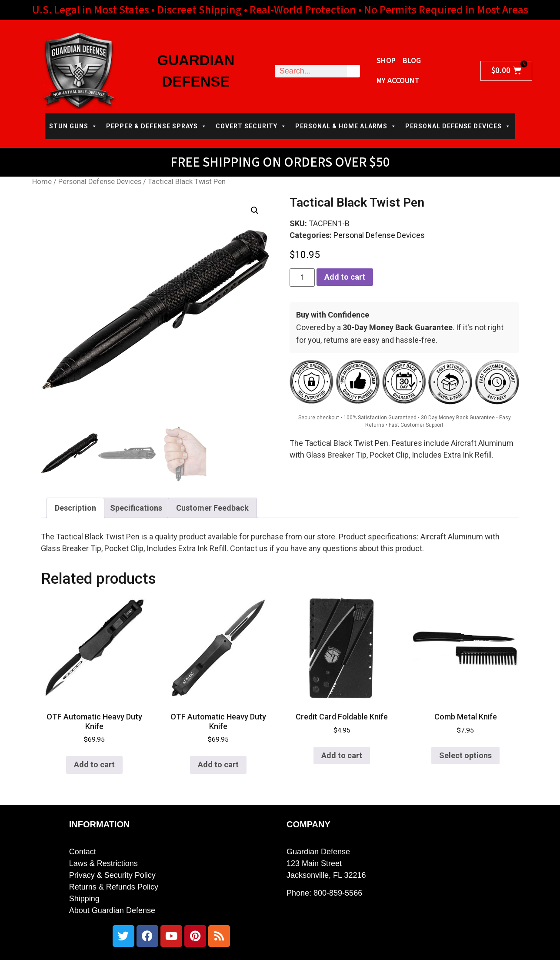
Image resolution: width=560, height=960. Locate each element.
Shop (386, 61)
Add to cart (345, 277)
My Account (398, 81)
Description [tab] (75, 508)
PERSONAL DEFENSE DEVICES (458, 126)
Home (42, 182)
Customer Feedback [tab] (212, 508)
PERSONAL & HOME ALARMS (346, 126)
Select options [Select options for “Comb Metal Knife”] (465, 755)
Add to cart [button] (94, 764)
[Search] (353, 71)
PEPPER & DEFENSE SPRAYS (157, 126)
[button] (255, 211)
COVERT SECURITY (251, 126)
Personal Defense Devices (100, 182)
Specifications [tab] (136, 508)
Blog (412, 61)
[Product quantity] (302, 278)
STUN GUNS (73, 126)
